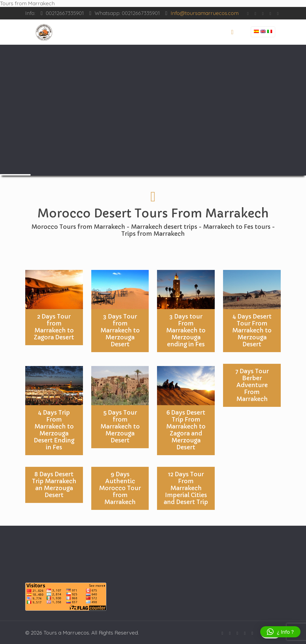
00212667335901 (65, 13)
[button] (280, 632)
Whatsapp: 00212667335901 (127, 13)
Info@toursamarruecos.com (205, 13)
